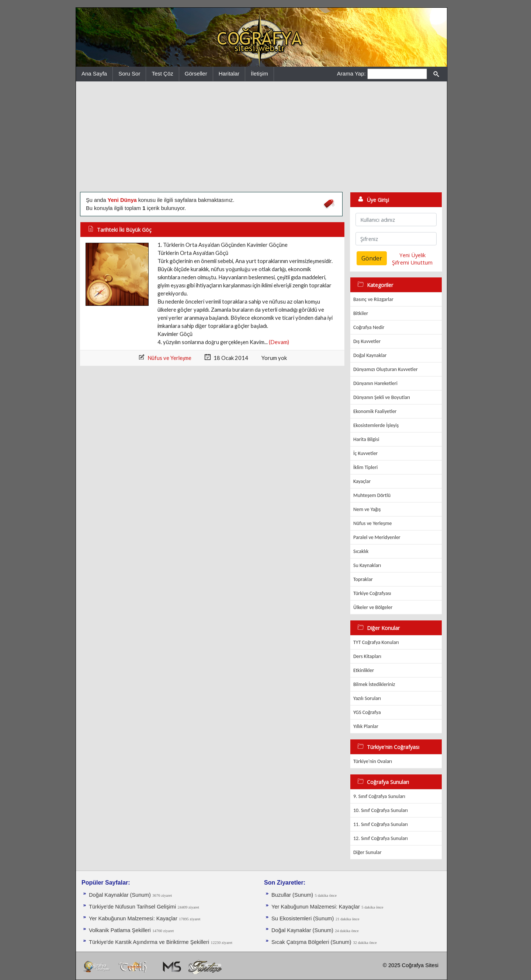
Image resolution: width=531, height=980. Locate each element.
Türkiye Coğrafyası (372, 593)
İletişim (259, 73)
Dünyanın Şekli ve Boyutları (382, 397)
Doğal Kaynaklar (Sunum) (120, 895)
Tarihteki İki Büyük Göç (124, 230)
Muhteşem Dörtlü (372, 495)
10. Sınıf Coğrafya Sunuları (381, 810)
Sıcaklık (361, 551)
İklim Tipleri (365, 467)
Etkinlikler (364, 670)
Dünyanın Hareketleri (375, 383)
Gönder (372, 258)
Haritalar (229, 73)
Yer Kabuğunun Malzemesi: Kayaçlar (133, 918)
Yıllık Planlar (366, 726)
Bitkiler (361, 313)
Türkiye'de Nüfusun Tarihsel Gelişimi (132, 907)
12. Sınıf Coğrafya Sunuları (381, 838)
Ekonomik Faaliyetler (375, 411)
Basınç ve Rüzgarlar (373, 299)
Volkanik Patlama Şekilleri (120, 930)
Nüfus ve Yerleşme (170, 358)
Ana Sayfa (94, 73)
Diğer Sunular (367, 852)
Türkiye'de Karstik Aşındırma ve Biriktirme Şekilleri (149, 942)
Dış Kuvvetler (367, 341)
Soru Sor (129, 73)
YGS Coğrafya (367, 712)
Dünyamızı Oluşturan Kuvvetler (386, 369)
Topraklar (363, 579)
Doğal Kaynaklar (370, 355)
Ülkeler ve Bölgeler (373, 607)
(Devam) (279, 342)
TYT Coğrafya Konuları (376, 642)
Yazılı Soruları (367, 698)
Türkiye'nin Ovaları (373, 761)
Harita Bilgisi (366, 439)
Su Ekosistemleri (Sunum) (303, 918)
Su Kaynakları (367, 565)
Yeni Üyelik (412, 255)
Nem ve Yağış (367, 509)
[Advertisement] (261, 137)
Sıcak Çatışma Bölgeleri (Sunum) (311, 942)
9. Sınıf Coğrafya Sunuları (379, 796)
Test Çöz (162, 73)
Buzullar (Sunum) (292, 895)
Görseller (196, 73)
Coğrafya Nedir (369, 327)
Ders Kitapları (367, 656)
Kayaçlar (362, 481)
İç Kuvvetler (365, 453)
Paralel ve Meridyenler (377, 537)
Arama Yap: (351, 73)
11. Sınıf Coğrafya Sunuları (381, 824)
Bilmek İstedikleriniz (374, 684)
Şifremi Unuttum (412, 262)
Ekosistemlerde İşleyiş (376, 425)
